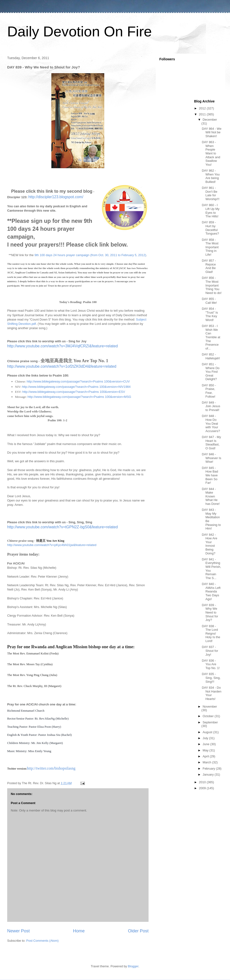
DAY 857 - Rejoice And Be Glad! (209, 266)
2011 (203, 114)
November (210, 707)
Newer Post (18, 931)
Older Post (138, 931)
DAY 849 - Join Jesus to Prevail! (211, 406)
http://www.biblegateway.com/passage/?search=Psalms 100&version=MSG (79, 397)
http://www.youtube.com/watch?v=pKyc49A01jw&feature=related (52, 545)
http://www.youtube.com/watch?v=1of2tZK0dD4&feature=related (62, 366)
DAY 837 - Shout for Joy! (210, 651)
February (209, 769)
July (206, 738)
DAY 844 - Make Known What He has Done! (211, 496)
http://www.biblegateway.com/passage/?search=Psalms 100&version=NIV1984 (76, 387)
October (209, 716)
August (208, 732)
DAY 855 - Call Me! (209, 301)
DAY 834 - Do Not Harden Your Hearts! (211, 693)
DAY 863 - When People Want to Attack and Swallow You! (211, 153)
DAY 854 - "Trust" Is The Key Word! (210, 314)
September (210, 722)
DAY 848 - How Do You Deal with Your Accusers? (211, 423)
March (207, 762)
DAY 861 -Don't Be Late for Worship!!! (210, 193)
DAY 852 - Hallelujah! (211, 356)
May (206, 750)
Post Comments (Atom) (43, 941)
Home (79, 931)
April (206, 756)
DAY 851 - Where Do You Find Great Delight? (211, 372)
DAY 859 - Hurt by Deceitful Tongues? (210, 228)
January (209, 774)
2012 (203, 108)
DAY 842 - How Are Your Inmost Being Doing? (209, 544)
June (207, 744)
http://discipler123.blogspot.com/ (56, 197)
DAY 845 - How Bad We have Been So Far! (210, 475)
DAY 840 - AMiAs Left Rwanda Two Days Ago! (211, 591)
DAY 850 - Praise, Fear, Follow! (209, 391)
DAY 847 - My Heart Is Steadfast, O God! (211, 443)
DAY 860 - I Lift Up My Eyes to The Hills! (211, 211)
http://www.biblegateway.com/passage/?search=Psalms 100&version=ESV (74, 392)
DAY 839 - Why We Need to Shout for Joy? (210, 612)
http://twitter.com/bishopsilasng (51, 768)
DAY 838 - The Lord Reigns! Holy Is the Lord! (211, 634)
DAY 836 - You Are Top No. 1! (211, 664)
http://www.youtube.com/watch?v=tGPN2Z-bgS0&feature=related (63, 527)
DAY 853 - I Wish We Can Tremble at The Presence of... (211, 337)
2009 (203, 788)
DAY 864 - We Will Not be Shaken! (212, 132)
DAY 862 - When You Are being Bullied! (211, 176)
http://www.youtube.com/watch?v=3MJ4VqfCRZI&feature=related (63, 346)
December (210, 120)
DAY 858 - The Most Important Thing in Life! (210, 247)
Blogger (133, 966)
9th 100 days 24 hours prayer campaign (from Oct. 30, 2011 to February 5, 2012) (90, 255)
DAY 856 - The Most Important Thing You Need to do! (212, 285)
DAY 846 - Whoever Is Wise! (211, 458)
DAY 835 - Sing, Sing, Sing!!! (211, 678)
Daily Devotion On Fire (80, 31)
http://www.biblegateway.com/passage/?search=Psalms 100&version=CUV (78, 381)
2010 (203, 782)
